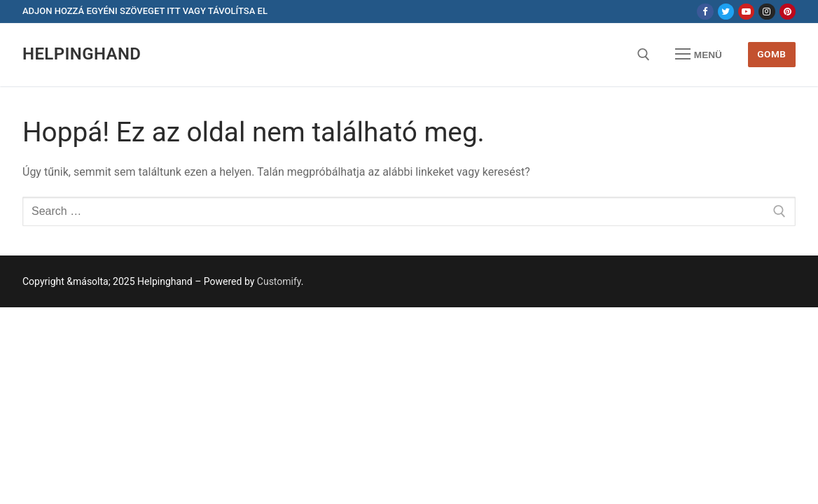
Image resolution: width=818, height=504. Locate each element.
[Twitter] (726, 12)
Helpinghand (82, 54)
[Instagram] (767, 12)
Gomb (771, 54)
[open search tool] (644, 55)
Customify (279, 281)
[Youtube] (746, 12)
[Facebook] (705, 12)
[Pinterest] (788, 12)
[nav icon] (699, 55)
